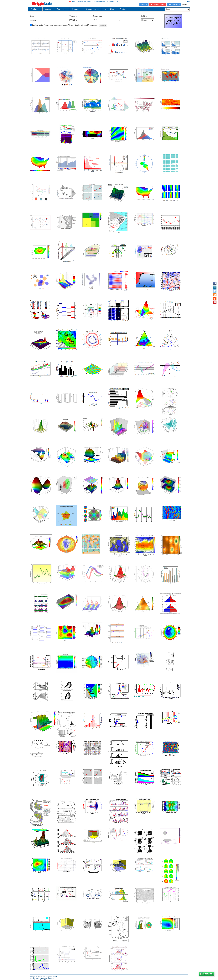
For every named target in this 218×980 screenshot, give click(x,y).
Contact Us (125, 9)
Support (76, 9)
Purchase (62, 9)
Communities (92, 9)
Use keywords (37, 25)
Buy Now (144, 4)
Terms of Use (50, 979)
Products (35, 9)
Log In (188, 2)
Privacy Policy (41, 979)
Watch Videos (174, 4)
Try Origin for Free (158, 4)
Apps (48, 9)
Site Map (32, 979)
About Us (109, 9)
